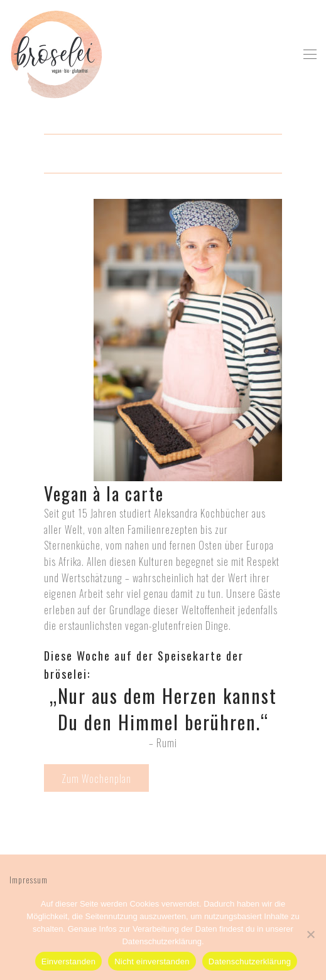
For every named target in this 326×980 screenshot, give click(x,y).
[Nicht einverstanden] (310, 934)
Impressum (29, 879)
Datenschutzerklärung (250, 961)
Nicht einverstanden (152, 961)
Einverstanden (68, 961)
